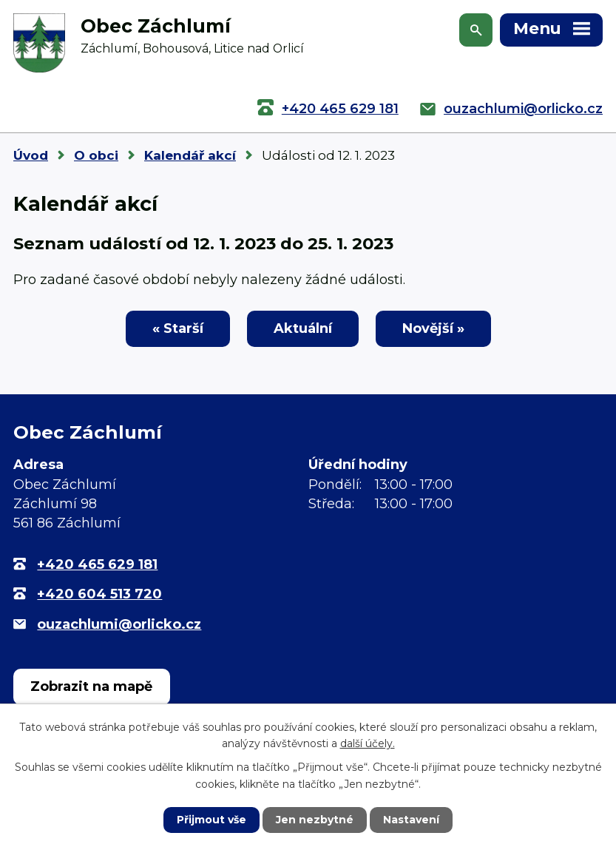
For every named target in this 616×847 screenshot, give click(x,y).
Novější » (433, 328)
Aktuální (303, 328)
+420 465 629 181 (340, 109)
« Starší (178, 328)
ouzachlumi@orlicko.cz (523, 109)
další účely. (368, 743)
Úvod (31, 155)
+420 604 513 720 (99, 594)
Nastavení (411, 820)
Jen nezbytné (315, 820)
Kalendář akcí (190, 155)
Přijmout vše (211, 820)
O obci (96, 155)
